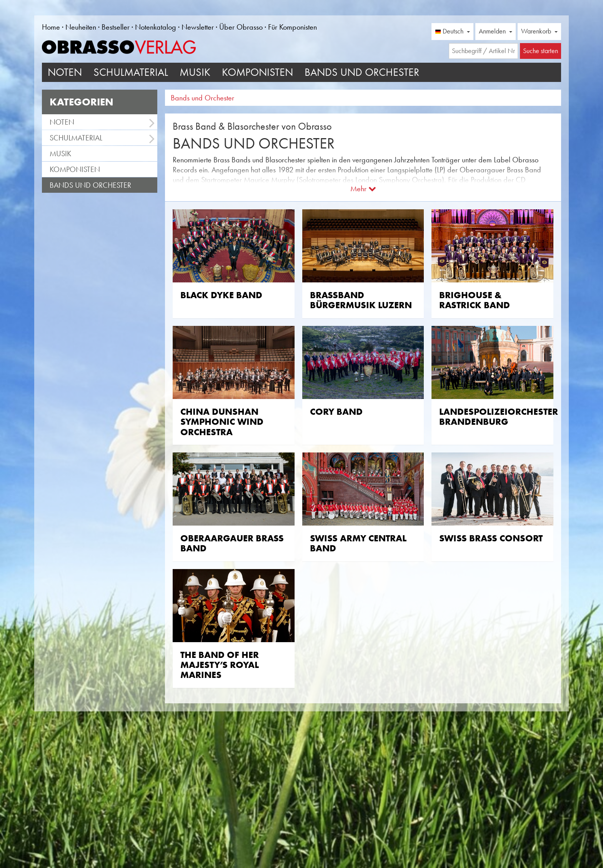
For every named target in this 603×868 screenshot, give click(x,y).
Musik (195, 72)
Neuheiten (81, 27)
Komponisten (257, 72)
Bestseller (116, 27)
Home (51, 27)
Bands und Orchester (362, 72)
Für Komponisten (292, 27)
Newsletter (198, 27)
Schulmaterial (131, 72)
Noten (65, 72)
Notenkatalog (156, 27)
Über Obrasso (241, 27)
